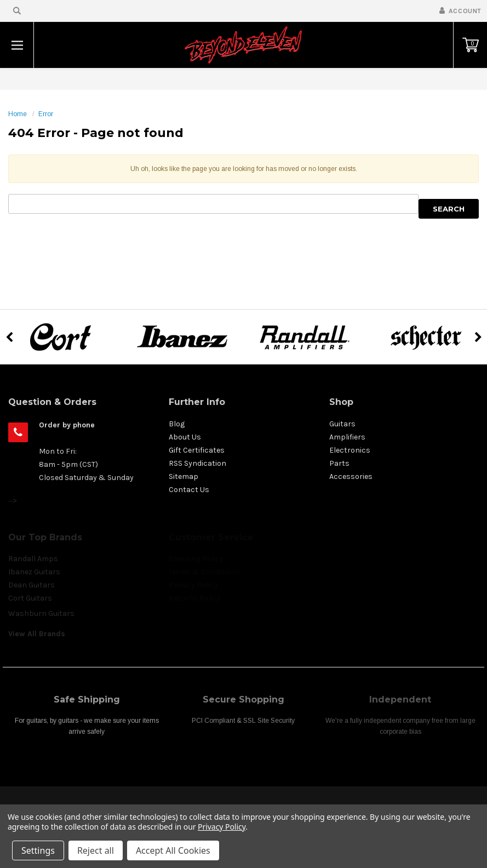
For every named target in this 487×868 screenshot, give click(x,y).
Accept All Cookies (173, 850)
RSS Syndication (197, 463)
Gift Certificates (197, 450)
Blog (177, 424)
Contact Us (189, 490)
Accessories (351, 476)
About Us (185, 437)
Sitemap (184, 476)
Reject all (96, 850)
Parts (339, 463)
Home (18, 114)
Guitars (342, 424)
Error (46, 114)
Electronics (350, 450)
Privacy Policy (222, 827)
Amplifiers (347, 437)
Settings (38, 850)
